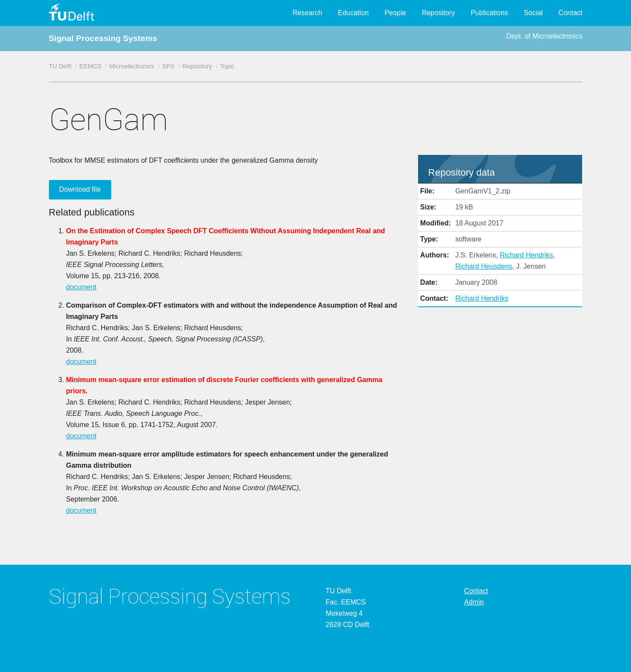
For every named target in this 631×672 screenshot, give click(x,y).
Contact (570, 13)
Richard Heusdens (484, 266)
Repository (438, 13)
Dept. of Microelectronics (544, 36)
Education (353, 13)
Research (307, 13)
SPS (168, 66)
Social (533, 13)
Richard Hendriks (526, 255)
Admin (474, 602)
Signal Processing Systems (103, 38)
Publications (489, 13)
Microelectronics (132, 66)
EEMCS (90, 66)
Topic (227, 66)
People (395, 13)
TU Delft (60, 66)
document (81, 287)
